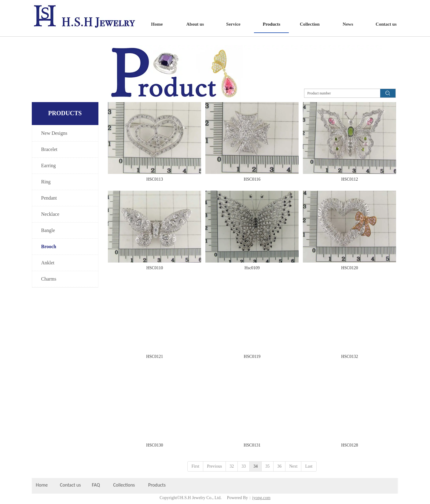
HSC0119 (252, 357)
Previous (214, 466)
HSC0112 (350, 179)
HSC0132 (349, 357)
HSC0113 (155, 179)
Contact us (70, 485)
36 (279, 466)
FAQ (96, 485)
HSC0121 (154, 357)
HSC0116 (252, 179)
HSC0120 (349, 268)
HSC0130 (154, 445)
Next (293, 466)
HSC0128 (349, 445)
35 (267, 466)
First (195, 466)
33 (244, 466)
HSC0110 (155, 268)
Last (309, 466)
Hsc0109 (252, 268)
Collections (124, 485)
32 (232, 466)
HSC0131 (252, 445)
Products (158, 485)
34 (255, 466)
